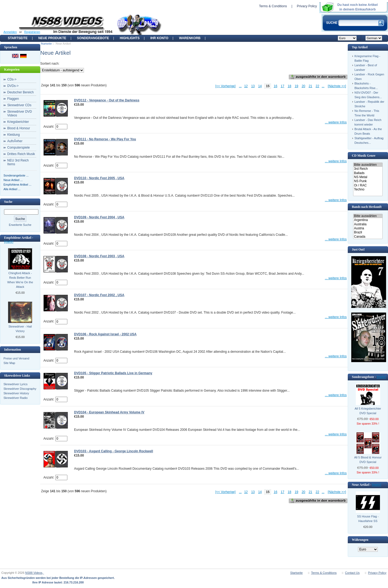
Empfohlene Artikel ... (17, 185)
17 (282, 86)
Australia (368, 224)
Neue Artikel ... (13, 180)
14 (260, 86)
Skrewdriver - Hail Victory (20, 329)
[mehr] (9, 242)
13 (253, 86)
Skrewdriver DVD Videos (20, 113)
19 (296, 86)
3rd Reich (368, 169)
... (240, 86)
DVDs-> (13, 86)
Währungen (360, 540)
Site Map (9, 363)
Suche (8, 202)
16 (275, 86)
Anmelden (10, 32)
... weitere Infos (336, 122)
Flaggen (13, 99)
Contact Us (352, 573)
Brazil (368, 232)
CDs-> (12, 79)
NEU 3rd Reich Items (18, 162)
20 (303, 86)
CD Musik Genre (364, 156)
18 (289, 86)
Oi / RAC (368, 185)
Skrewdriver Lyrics (15, 384)
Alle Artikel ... (12, 189)
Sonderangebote (93, 38)
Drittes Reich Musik (21, 154)
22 (317, 86)
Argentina (368, 220)
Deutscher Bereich (21, 92)
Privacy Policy (307, 6)
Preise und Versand (16, 358)
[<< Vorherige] (225, 86)
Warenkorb (190, 38)
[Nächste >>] (337, 86)
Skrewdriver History (16, 393)
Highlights (130, 38)
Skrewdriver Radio (16, 398)
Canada (368, 237)
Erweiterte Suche (20, 225)
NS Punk (368, 181)
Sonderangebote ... (16, 175)
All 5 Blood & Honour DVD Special (368, 460)
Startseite (18, 38)
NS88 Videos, (35, 573)
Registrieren (32, 32)
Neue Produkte (52, 38)
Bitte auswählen (368, 165)
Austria (368, 228)
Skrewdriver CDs (19, 105)
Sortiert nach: (50, 64)
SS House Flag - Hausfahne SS (368, 519)
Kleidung (14, 135)
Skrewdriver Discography (20, 389)
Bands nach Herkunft (367, 207)
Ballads (368, 173)
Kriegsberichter (18, 122)
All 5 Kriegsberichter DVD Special (368, 411)
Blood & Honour (19, 128)
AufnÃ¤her (15, 141)
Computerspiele (19, 148)
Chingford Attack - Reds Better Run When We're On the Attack (20, 280)
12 (246, 86)
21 (310, 86)
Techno (368, 190)
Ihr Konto (159, 38)
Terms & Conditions (273, 6)
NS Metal (368, 177)
